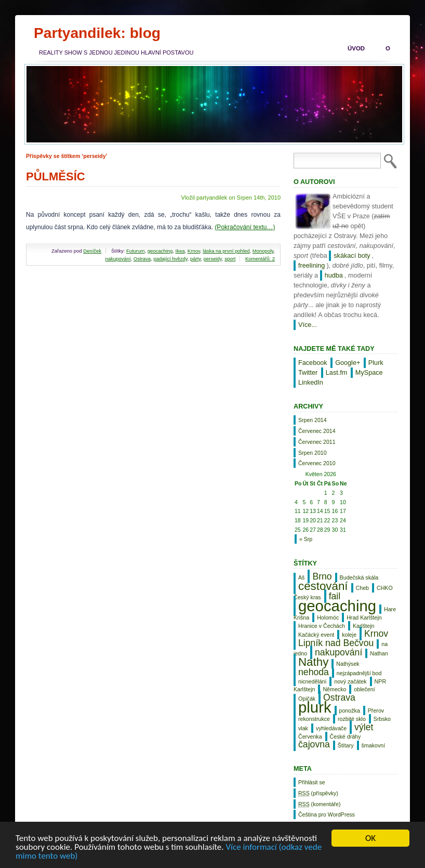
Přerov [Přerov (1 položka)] (376, 711)
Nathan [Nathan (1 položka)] (379, 653)
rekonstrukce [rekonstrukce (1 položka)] (314, 719)
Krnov (194, 251)
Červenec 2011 (317, 442)
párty (195, 259)
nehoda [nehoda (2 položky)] (314, 672)
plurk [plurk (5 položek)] (315, 707)
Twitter (308, 373)
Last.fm (337, 373)
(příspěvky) (318, 793)
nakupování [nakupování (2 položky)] (338, 652)
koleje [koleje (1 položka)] (349, 635)
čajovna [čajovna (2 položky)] (314, 744)
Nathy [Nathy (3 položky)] (313, 662)
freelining (311, 266)
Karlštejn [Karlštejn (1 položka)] (363, 626)
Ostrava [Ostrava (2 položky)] (339, 698)
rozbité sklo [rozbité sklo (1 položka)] (352, 719)
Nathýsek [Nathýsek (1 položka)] (348, 664)
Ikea (180, 251)
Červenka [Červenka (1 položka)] (310, 737)
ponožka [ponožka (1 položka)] (350, 711)
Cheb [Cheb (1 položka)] (362, 588)
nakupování (118, 259)
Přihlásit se (312, 782)
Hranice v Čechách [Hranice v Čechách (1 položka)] (322, 626)
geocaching (160, 251)
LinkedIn (311, 383)
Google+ (348, 363)
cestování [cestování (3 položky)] (323, 586)
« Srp (306, 539)
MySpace (369, 373)
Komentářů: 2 (260, 259)
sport (230, 259)
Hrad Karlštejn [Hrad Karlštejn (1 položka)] (364, 617)
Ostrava (142, 259)
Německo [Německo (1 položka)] (334, 689)
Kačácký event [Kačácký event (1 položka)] (316, 635)
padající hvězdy (170, 259)
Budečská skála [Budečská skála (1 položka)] (359, 577)
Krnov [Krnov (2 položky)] (376, 634)
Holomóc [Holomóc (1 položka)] (328, 617)
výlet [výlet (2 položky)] (364, 727)
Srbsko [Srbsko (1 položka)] (382, 719)
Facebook (313, 363)
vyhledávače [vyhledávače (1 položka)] (331, 728)
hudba (334, 275)
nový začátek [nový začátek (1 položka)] (350, 681)
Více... (308, 325)
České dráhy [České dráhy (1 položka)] (346, 737)
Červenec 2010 (317, 463)
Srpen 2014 (313, 420)
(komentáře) (319, 804)
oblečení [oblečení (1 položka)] (364, 689)
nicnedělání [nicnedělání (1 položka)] (313, 681)
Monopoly (263, 251)
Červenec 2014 (317, 431)
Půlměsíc (56, 176)
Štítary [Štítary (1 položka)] (346, 745)
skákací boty (352, 256)
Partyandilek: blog (97, 33)
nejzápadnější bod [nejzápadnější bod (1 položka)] (359, 673)
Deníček (92, 251)
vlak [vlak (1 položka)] (303, 728)
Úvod (356, 48)
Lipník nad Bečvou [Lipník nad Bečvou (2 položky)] (336, 643)
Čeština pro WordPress (327, 814)
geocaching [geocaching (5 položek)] (337, 606)
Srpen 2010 (313, 453)
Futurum (135, 251)
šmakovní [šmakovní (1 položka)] (374, 745)
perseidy (213, 259)
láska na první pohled (226, 251)
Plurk (376, 363)
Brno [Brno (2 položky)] (322, 576)
